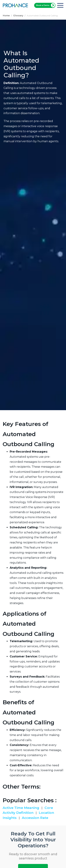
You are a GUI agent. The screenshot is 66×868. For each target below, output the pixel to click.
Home (6, 16)
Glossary (18, 16)
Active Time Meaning (21, 808)
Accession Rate (35, 818)
